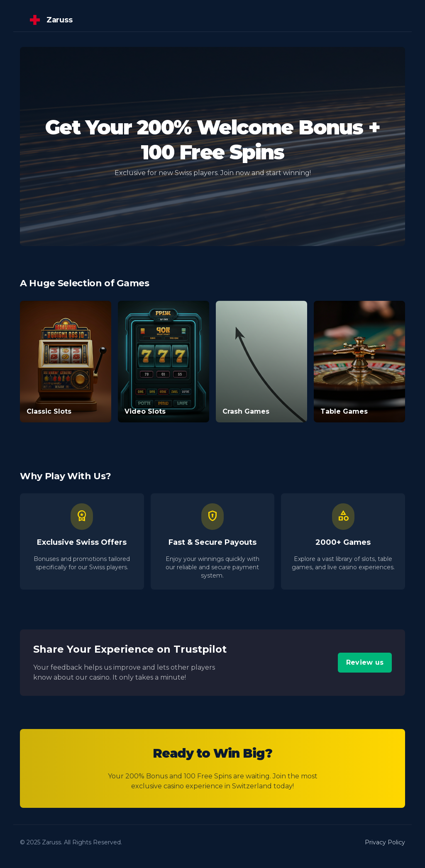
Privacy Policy (385, 842)
